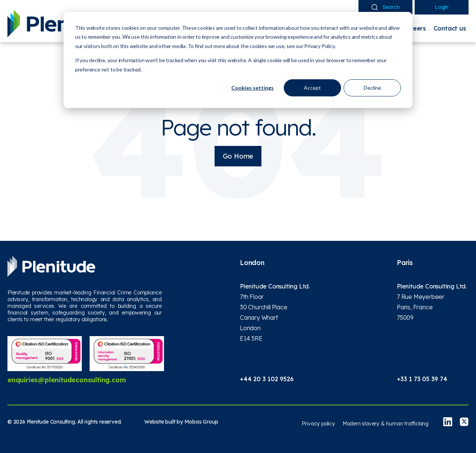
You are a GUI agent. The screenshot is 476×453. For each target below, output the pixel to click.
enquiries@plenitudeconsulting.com (67, 380)
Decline (372, 88)
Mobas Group (201, 422)
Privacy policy (318, 424)
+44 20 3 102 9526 (267, 379)
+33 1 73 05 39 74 (422, 379)
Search (386, 7)
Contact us (450, 28)
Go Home (238, 156)
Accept (312, 88)
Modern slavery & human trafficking (385, 424)
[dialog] (238, 60)
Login (442, 7)
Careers (414, 28)
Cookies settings (253, 88)
